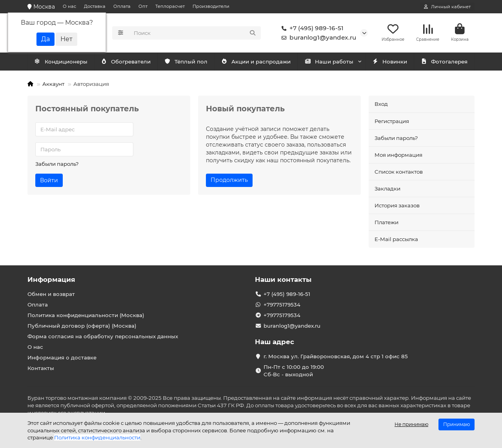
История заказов (397, 205)
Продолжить (229, 180)
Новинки (390, 62)
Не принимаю (411, 424)
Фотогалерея (444, 62)
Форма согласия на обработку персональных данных (103, 336)
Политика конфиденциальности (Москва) (86, 315)
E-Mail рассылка (396, 239)
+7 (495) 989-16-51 (311, 28)
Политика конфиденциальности (97, 437)
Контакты (41, 368)
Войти (49, 180)
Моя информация (398, 155)
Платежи (387, 222)
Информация (51, 279)
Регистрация (392, 121)
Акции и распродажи (256, 62)
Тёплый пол (186, 62)
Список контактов (399, 172)
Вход (381, 104)
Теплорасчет (170, 6)
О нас (69, 6)
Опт (143, 6)
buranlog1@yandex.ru (317, 38)
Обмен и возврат (51, 294)
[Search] (195, 33)
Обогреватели (126, 62)
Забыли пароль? (57, 164)
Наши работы (329, 62)
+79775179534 (282, 305)
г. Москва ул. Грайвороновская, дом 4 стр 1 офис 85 (336, 356)
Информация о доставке (62, 357)
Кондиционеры (61, 62)
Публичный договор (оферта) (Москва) (82, 326)
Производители (211, 6)
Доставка (95, 6)
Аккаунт (53, 84)
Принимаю (457, 424)
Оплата (122, 6)
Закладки (387, 189)
